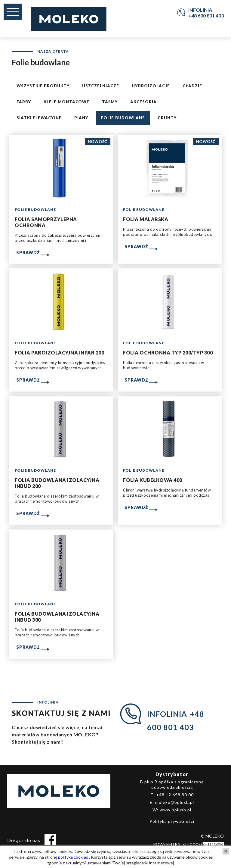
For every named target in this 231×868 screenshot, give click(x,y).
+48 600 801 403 (206, 16)
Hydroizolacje (151, 86)
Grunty (167, 118)
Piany (81, 118)
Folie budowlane (123, 118)
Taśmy (110, 102)
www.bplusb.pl (176, 810)
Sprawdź (28, 253)
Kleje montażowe (66, 102)
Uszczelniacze (101, 86)
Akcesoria (143, 102)
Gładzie (192, 86)
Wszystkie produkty (43, 86)
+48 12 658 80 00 (175, 795)
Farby (24, 102)
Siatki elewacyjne (39, 118)
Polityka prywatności (172, 821)
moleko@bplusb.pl (175, 802)
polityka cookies (73, 857)
